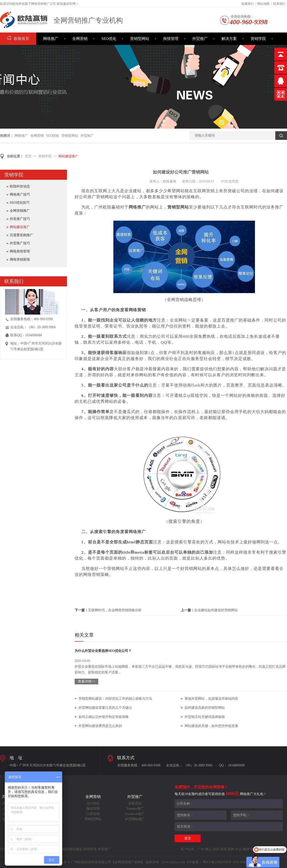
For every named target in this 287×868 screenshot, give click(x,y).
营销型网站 (140, 39)
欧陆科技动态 (20, 186)
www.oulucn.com (173, 862)
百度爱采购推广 (22, 235)
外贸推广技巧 (20, 243)
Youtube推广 (135, 809)
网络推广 (51, 39)
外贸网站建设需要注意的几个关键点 (105, 708)
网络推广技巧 (20, 194)
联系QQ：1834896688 (26, 335)
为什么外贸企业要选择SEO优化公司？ (103, 651)
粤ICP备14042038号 (217, 862)
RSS (236, 862)
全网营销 (80, 39)
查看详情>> (87, 681)
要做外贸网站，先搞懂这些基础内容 (211, 699)
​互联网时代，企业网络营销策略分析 (115, 610)
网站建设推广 (68, 156)
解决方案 (229, 39)
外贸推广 (200, 39)
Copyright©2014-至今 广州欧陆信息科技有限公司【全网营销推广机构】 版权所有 (100, 862)
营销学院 (258, 39)
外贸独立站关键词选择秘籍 (205, 717)
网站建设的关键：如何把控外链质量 (211, 726)
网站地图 (263, 4)
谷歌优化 (135, 803)
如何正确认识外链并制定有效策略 (104, 717)
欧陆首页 (18, 39)
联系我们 (279, 4)
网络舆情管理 (20, 251)
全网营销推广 (20, 211)
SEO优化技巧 (20, 203)
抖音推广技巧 (20, 219)
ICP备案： (194, 862)
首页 (28, 156)
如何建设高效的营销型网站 (205, 708)
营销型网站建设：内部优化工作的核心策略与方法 (115, 699)
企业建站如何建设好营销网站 (216, 610)
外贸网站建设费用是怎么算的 (100, 726)
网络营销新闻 (20, 259)
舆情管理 (171, 39)
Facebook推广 (135, 814)
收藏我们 (248, 4)
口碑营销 (93, 814)
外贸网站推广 (135, 819)
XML (244, 862)
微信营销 (93, 809)
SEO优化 (109, 39)
